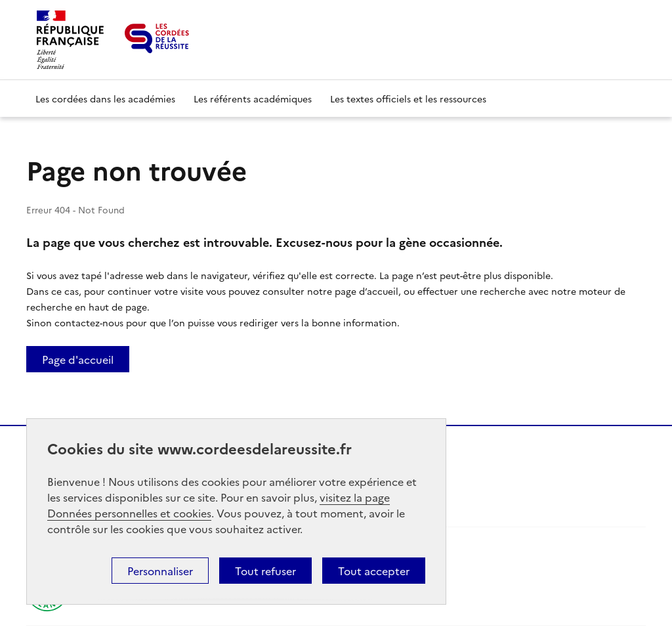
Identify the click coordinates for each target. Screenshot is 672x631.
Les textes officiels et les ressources (408, 98)
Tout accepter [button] (374, 571)
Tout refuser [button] (265, 571)
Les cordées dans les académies (105, 98)
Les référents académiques (253, 98)
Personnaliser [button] (160, 571)
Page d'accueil (78, 359)
